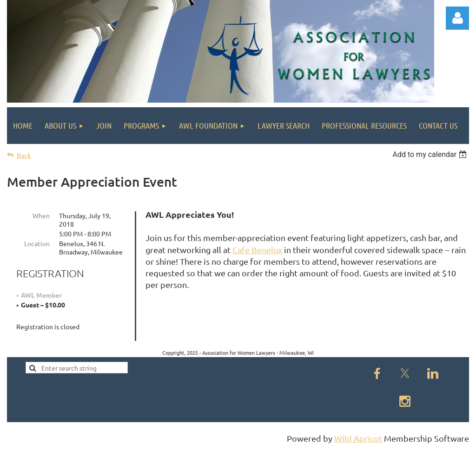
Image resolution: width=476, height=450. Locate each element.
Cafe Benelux (257, 250)
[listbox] (431, 154)
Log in (457, 18)
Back (24, 155)
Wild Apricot (358, 438)
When (41, 215)
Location (37, 243)
